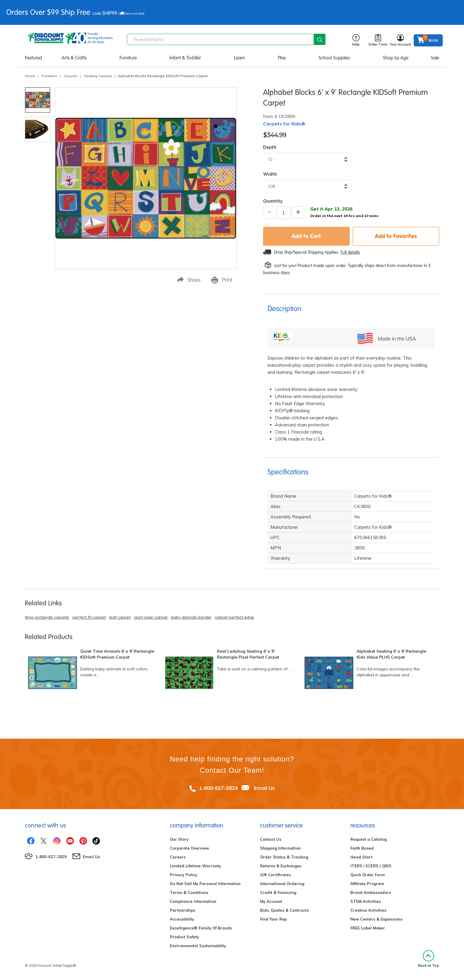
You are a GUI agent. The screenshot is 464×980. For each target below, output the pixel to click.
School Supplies (334, 58)
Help (356, 40)
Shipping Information (280, 848)
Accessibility (182, 919)
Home (30, 76)
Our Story (179, 839)
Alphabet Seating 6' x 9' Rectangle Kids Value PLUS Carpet (391, 654)
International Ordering (282, 884)
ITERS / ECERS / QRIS (371, 866)
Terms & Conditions (189, 892)
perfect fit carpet (89, 617)
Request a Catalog (368, 839)
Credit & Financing (278, 892)
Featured (33, 58)
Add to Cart (306, 236)
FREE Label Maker (368, 928)
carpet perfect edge (235, 617)
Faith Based (362, 848)
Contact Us (271, 839)
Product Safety (184, 937)
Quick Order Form (368, 875)
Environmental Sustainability (198, 946)
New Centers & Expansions (376, 919)
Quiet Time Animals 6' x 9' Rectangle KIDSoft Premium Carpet (117, 654)
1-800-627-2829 (218, 788)
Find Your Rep (273, 919)
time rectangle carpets (47, 617)
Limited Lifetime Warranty (195, 866)
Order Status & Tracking (284, 857)
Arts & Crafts (74, 58)
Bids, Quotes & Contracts (284, 910)
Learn (240, 58)
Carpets (71, 76)
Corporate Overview (189, 848)
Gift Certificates (275, 875)
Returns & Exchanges (281, 866)
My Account (271, 901)
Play (282, 58)
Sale (435, 58)
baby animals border (191, 617)
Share (189, 280)
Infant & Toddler (185, 58)
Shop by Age (396, 58)
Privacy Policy (183, 875)
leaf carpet (120, 617)
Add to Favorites (396, 236)
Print (222, 280)
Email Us (264, 788)
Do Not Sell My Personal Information (205, 884)
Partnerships (183, 910)
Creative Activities (368, 910)
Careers (178, 857)
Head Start (361, 857)
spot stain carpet (151, 617)
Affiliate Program (367, 884)
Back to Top (428, 959)
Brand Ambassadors (371, 892)
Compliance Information (193, 901)
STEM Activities (366, 901)
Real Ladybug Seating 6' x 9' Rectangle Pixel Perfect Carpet (248, 654)
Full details (350, 252)
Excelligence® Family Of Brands (201, 928)
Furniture (128, 58)
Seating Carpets (98, 76)
